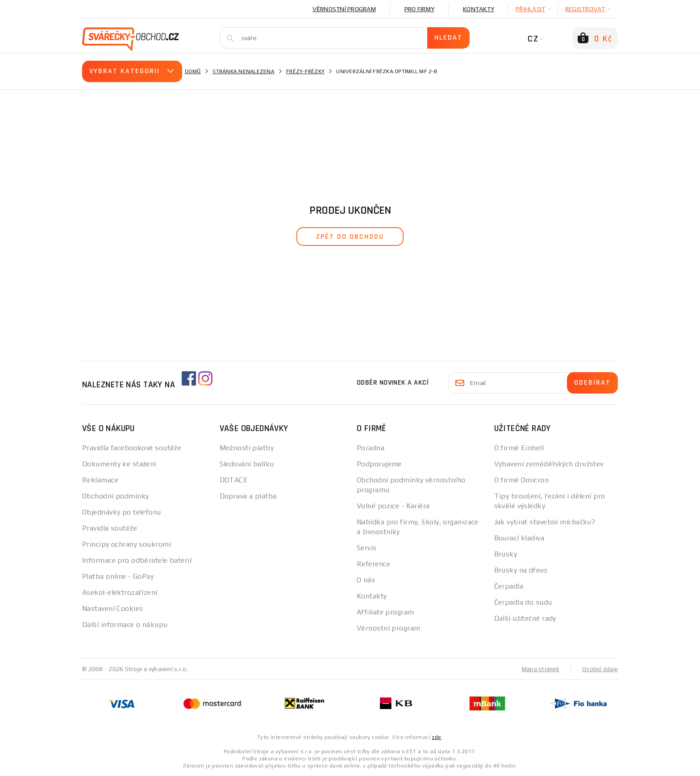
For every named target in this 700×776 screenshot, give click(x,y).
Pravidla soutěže (110, 528)
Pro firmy (419, 9)
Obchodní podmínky (115, 496)
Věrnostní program (344, 9)
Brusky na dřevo (521, 570)
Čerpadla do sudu (523, 602)
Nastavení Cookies (112, 608)
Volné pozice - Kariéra (393, 506)
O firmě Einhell (519, 448)
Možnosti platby (247, 448)
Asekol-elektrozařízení (120, 592)
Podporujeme (379, 464)
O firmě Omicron (522, 480)
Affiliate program (385, 612)
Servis (367, 548)
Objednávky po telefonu (122, 512)
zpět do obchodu (350, 237)
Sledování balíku (247, 464)
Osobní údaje (599, 669)
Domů (193, 71)
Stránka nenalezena (244, 71)
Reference (373, 564)
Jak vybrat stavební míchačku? (545, 522)
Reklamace (100, 480)
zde (436, 737)
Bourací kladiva (519, 538)
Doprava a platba (248, 496)
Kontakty (479, 9)
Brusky (506, 554)
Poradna (371, 448)
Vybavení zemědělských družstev (549, 464)
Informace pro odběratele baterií (137, 560)
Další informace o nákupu (125, 625)
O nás (366, 580)
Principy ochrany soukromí (127, 544)
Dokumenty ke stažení (119, 464)
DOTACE (234, 480)
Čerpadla (509, 586)
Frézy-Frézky (305, 71)
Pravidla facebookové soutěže (132, 448)
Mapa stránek (539, 669)
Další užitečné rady (525, 618)
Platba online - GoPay (118, 576)
